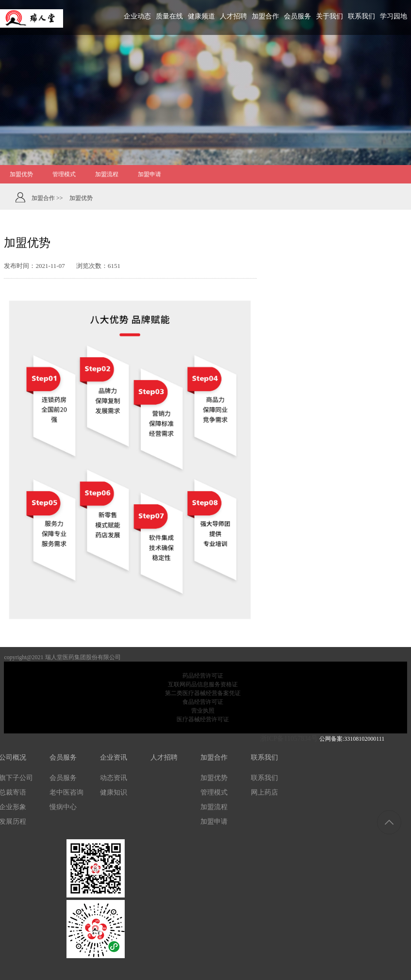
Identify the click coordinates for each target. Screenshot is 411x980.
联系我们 (264, 757)
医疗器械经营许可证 (203, 719)
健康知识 (114, 792)
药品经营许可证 (203, 676)
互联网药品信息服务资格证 (203, 684)
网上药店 (264, 792)
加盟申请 (214, 822)
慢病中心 (63, 807)
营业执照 (203, 711)
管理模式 (214, 792)
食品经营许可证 (203, 702)
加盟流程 (214, 807)
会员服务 (63, 757)
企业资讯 (114, 757)
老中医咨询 (66, 792)
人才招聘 (164, 757)
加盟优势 (214, 778)
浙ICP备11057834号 (287, 739)
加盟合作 (214, 757)
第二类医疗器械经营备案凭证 (203, 693)
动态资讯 (114, 778)
